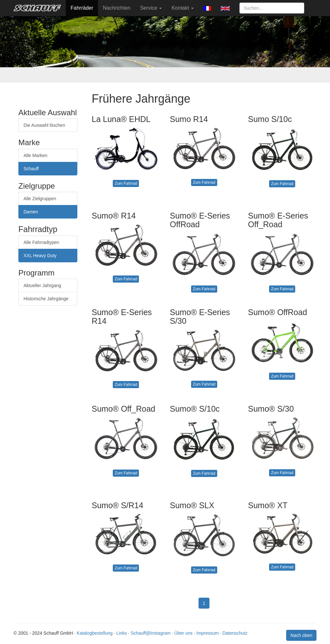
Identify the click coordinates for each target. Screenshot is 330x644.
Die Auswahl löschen (44, 125)
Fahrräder (82, 8)
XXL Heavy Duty (40, 256)
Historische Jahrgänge (46, 299)
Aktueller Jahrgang (42, 285)
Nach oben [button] (301, 635)
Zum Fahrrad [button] (126, 183)
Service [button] (151, 8)
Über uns (184, 633)
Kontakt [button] (183, 8)
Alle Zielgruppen (40, 199)
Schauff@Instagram (150, 633)
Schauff (31, 169)
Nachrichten (116, 8)
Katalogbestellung (95, 633)
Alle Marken (35, 155)
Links (122, 633)
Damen (31, 212)
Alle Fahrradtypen (41, 242)
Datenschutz (235, 633)
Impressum (207, 633)
